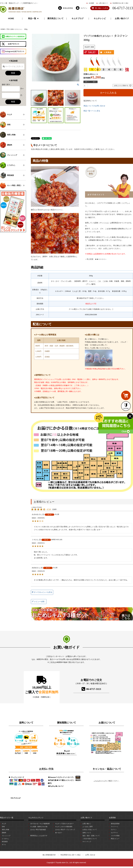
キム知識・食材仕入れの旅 (39, 827)
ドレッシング (6, 836)
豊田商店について (55, 19)
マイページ (114, 827)
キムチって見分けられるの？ (64, 824)
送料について (87, 833)
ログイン (114, 830)
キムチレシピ (100, 19)
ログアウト (114, 833)
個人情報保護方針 (49, 855)
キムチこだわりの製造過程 (64, 827)
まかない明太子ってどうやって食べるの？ (65, 831)
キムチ (4, 824)
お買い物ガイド (103, 3)
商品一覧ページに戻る (92, 111)
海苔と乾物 (5, 830)
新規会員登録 (115, 824)
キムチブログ (78, 19)
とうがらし (5, 839)
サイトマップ (87, 842)
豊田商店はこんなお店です (39, 836)
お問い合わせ (90, 855)
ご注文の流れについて (90, 839)
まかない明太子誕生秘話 (38, 830)
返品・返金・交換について (91, 836)
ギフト (4, 845)
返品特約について (90, 101)
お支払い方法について (90, 830)
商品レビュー (115, 839)
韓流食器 (5, 842)
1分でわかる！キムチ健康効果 (40, 824)
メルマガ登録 (115, 836)
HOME (11, 19)
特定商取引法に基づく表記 (120, 3)
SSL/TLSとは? (16, 798)
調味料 (4, 833)
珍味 (3, 827)
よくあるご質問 (88, 827)
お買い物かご (87, 824)
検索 (13, 73)
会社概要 (91, 3)
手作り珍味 (10, 29)
